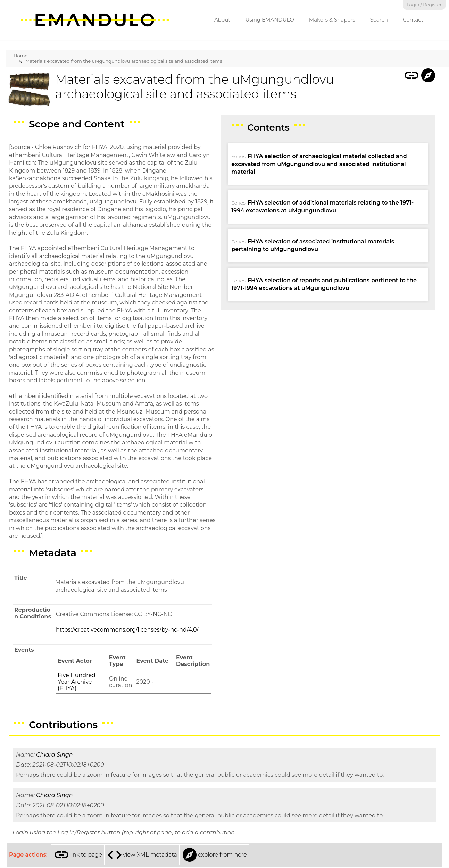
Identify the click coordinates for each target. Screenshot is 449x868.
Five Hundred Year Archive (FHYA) (77, 682)
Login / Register (424, 5)
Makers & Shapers (332, 20)
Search (379, 20)
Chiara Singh (54, 755)
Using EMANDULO (269, 20)
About (222, 20)
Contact (413, 20)
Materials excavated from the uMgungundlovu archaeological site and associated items (124, 61)
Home (20, 56)
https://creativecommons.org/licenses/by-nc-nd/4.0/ (127, 630)
